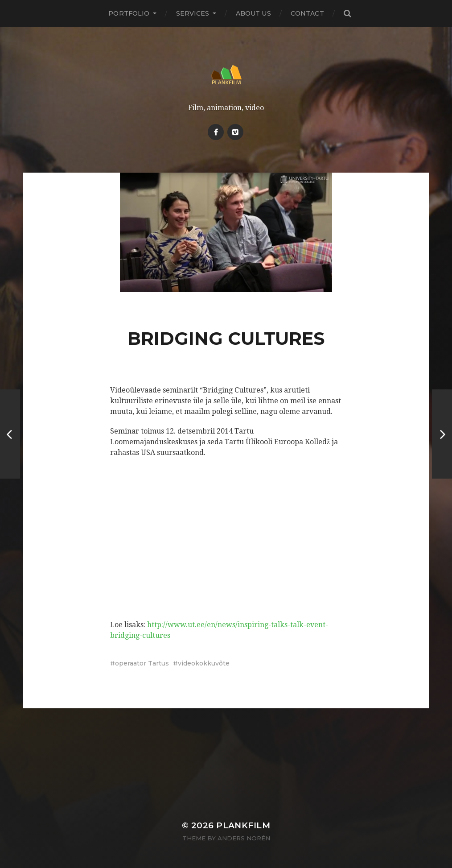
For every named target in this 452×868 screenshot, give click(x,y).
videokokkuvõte (204, 663)
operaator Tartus (142, 663)
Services (193, 13)
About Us (253, 13)
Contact (307, 13)
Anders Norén (244, 838)
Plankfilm (243, 825)
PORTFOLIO (129, 13)
